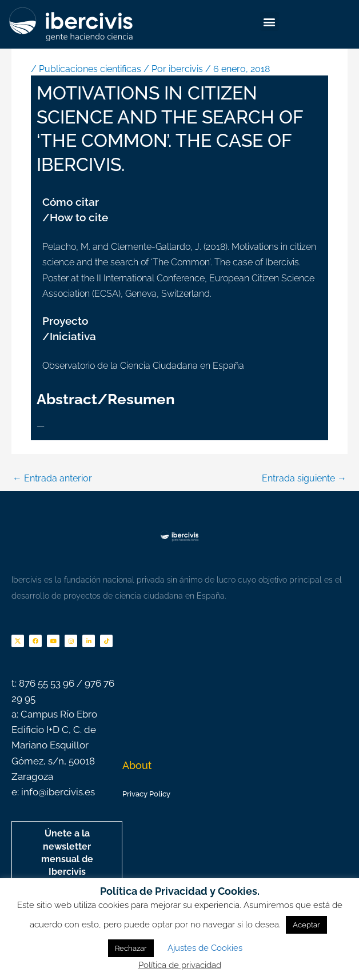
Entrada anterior (52, 478)
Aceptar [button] (306, 925)
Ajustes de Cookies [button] (205, 948)
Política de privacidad (180, 965)
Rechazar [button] (131, 948)
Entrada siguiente (304, 478)
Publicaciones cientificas (90, 69)
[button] (270, 21)
